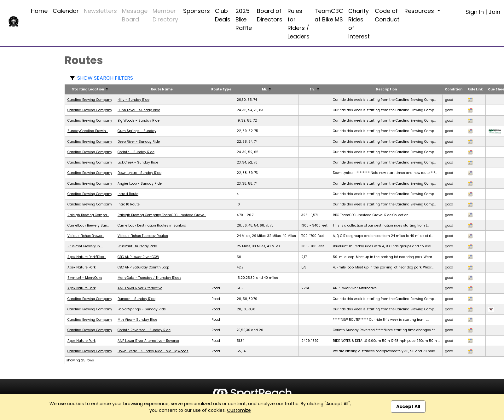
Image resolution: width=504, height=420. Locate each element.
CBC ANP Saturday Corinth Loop (143, 267)
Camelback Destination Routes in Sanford (152, 225)
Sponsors (197, 11)
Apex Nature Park (81, 267)
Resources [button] (420, 11)
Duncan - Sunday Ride (136, 299)
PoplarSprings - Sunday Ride (142, 309)
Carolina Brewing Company (90, 100)
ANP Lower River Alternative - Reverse (148, 341)
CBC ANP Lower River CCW (138, 257)
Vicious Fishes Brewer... (86, 236)
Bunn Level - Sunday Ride (139, 110)
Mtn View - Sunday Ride (137, 320)
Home (39, 11)
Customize (239, 410)
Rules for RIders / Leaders (298, 24)
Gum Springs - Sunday (137, 131)
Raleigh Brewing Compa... (88, 215)
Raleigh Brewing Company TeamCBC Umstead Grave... (162, 215)
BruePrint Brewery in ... (85, 246)
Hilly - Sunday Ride (133, 100)
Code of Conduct (387, 15)
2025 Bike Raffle (244, 19)
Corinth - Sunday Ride (136, 152)
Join (494, 12)
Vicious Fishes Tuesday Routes (143, 236)
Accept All (408, 406)
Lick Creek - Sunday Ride (138, 162)
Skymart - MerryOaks (85, 278)
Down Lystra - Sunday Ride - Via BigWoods (153, 351)
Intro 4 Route (128, 194)
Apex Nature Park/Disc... (87, 257)
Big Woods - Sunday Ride (139, 121)
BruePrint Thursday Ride (137, 246)
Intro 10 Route (129, 204)
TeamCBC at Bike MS (329, 15)
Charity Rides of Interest (359, 24)
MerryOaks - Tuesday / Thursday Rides (149, 278)
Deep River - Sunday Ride (139, 142)
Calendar (66, 11)
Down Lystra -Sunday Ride (139, 173)
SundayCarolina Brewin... (88, 131)
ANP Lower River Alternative (140, 288)
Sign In (475, 12)
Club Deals (223, 15)
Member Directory (165, 15)
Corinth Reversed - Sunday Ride (144, 330)
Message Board (135, 15)
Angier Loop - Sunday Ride (140, 184)
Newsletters (100, 11)
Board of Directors (270, 15)
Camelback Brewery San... (88, 225)
